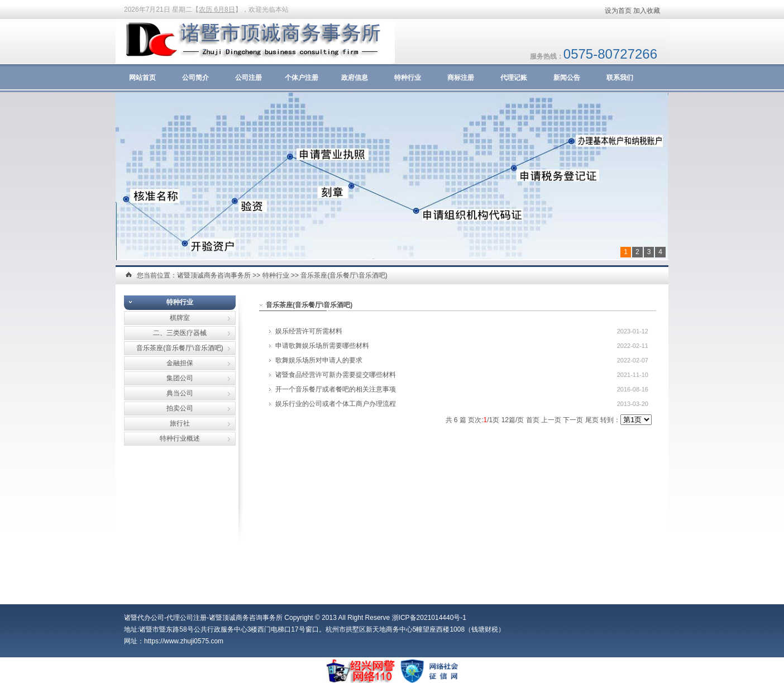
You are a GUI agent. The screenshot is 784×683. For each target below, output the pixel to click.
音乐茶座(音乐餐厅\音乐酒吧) (344, 275)
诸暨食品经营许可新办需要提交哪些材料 (336, 375)
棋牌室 (180, 318)
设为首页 (618, 11)
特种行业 (408, 78)
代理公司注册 (187, 618)
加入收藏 (647, 11)
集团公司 (180, 378)
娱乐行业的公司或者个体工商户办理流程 (336, 404)
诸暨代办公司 (144, 618)
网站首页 (142, 78)
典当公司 (180, 393)
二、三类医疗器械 (180, 333)
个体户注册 (302, 78)
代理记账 (514, 78)
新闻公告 (567, 78)
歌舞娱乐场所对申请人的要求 (319, 360)
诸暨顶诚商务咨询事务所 (214, 275)
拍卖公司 (180, 408)
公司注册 (248, 78)
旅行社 (180, 423)
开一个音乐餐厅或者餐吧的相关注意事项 (336, 389)
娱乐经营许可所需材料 (309, 331)
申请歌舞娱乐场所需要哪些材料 (322, 346)
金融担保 (180, 363)
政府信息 (355, 78)
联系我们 (620, 78)
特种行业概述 (180, 438)
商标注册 (461, 78)
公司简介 (195, 78)
